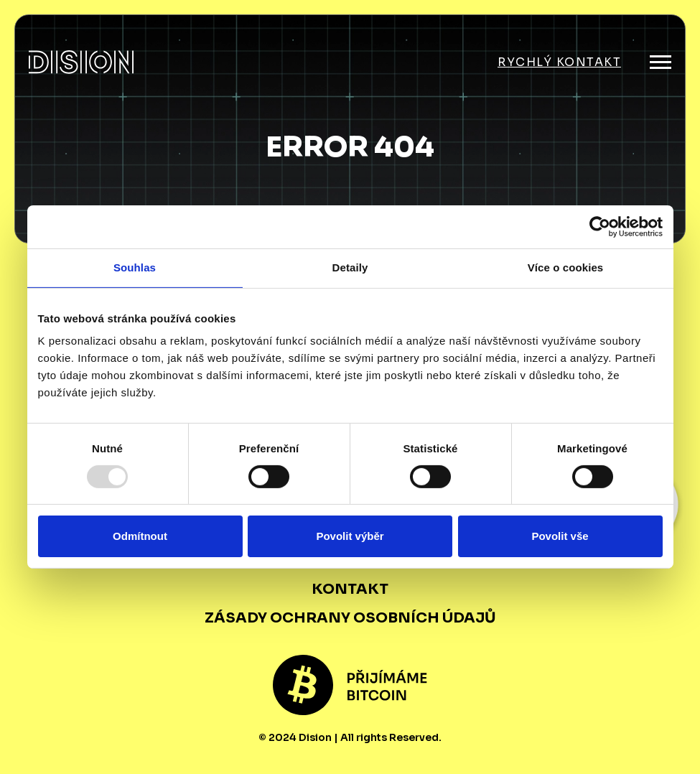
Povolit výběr (350, 536)
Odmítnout (140, 536)
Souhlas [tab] (135, 267)
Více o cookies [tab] (566, 267)
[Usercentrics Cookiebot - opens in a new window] (600, 227)
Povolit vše (560, 536)
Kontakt (350, 589)
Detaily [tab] (350, 267)
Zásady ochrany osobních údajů (350, 618)
